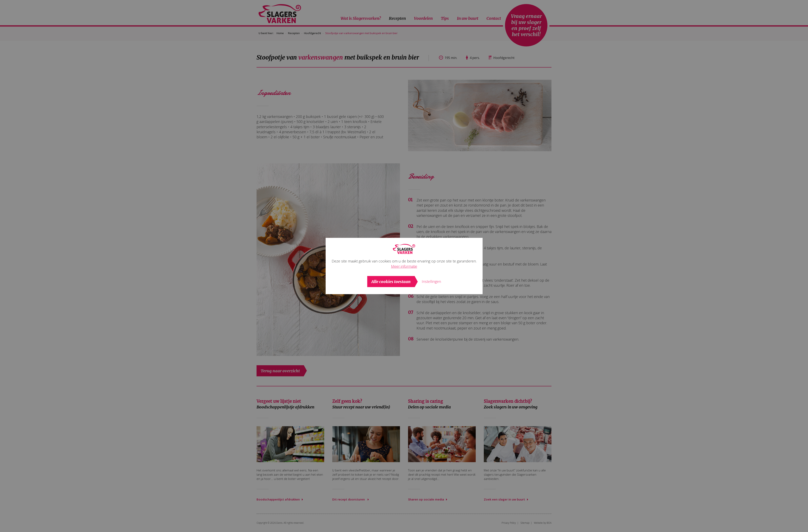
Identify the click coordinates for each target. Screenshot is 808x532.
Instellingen (431, 281)
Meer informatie (404, 266)
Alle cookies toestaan (391, 282)
